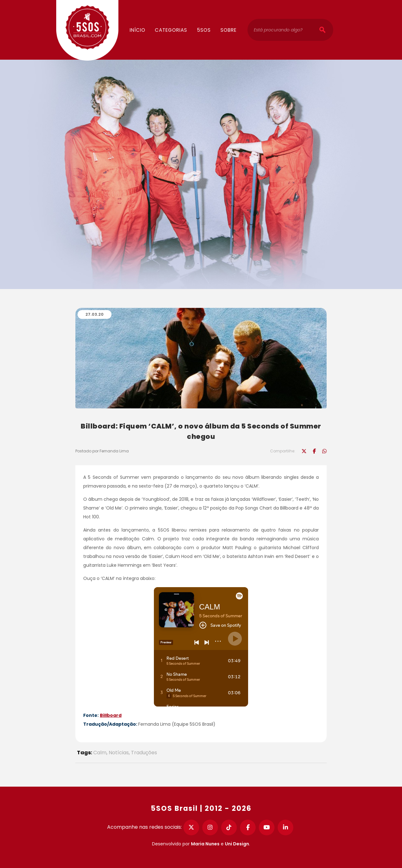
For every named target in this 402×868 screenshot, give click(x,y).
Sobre (228, 30)
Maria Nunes (205, 844)
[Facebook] (248, 827)
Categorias (171, 30)
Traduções (144, 753)
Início (138, 30)
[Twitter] (191, 827)
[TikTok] (229, 827)
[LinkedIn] (285, 827)
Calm (100, 753)
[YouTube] (267, 827)
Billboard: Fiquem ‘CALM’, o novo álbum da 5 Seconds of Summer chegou (201, 431)
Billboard (111, 715)
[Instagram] (210, 827)
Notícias (119, 753)
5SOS (204, 30)
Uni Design (237, 844)
